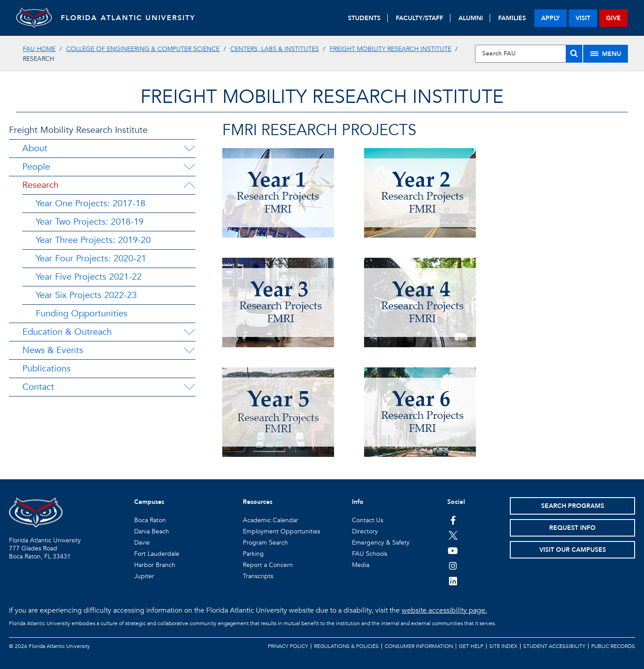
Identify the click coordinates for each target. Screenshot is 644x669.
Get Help (471, 646)
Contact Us (368, 520)
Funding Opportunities (82, 313)
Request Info (572, 528)
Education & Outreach (67, 332)
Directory (365, 531)
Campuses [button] (149, 502)
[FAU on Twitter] (453, 535)
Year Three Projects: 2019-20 (93, 240)
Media (361, 565)
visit (583, 18)
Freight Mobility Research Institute (390, 49)
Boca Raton (150, 520)
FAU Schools (370, 554)
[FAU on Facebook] (453, 520)
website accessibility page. (444, 610)
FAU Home (39, 49)
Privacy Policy (288, 646)
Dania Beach (152, 531)
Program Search (265, 543)
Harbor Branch (155, 565)
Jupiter (144, 576)
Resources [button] (258, 502)
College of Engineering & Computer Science (143, 49)
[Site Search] (529, 54)
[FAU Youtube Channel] (453, 550)
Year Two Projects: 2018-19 (90, 222)
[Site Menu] (606, 54)
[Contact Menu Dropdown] (189, 387)
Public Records (613, 646)
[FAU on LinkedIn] (453, 581)
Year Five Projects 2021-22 (89, 277)
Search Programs (573, 506)
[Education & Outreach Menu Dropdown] (189, 332)
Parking (253, 554)
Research (40, 185)
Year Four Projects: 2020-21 (91, 258)
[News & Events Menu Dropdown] (189, 350)
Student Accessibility (554, 646)
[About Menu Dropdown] (189, 149)
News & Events (53, 350)
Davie (142, 543)
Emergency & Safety (381, 543)
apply (551, 18)
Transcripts (258, 576)
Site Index (503, 646)
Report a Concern (268, 565)
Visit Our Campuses (573, 550)
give (613, 18)
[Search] (574, 54)
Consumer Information (419, 646)
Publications (47, 369)
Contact (38, 387)
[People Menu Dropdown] (189, 167)
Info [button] (358, 502)
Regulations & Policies (346, 646)
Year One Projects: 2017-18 (91, 203)
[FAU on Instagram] (453, 566)
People (36, 167)
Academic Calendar (271, 520)
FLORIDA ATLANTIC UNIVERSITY (128, 18)
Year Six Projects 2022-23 (86, 295)
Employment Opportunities (282, 531)
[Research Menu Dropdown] (189, 185)
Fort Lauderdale (157, 554)
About (35, 148)
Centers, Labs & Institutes (275, 49)
